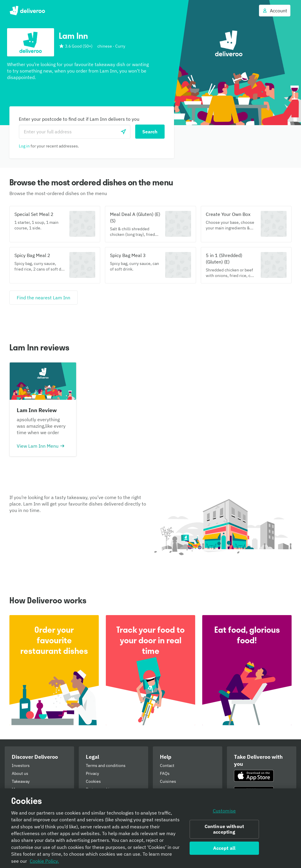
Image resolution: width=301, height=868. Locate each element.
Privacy (92, 773)
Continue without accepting (224, 829)
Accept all (224, 848)
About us (20, 773)
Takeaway (21, 781)
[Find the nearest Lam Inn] (44, 298)
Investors (21, 765)
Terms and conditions (106, 765)
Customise (224, 811)
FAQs (165, 773)
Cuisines (168, 781)
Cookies (93, 781)
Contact (167, 765)
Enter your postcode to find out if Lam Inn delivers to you (79, 119)
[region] (150, 828)
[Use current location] (123, 132)
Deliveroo (27, 11)
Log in (24, 146)
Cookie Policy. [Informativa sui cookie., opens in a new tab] (44, 861)
